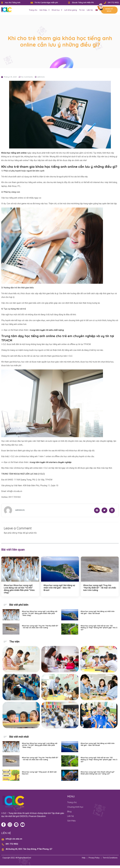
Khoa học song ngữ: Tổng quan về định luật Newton (39, 773)
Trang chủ (33, 10)
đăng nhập (17, 533)
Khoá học (57, 10)
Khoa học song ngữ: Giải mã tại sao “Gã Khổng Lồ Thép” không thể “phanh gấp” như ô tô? (99, 628)
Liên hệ (90, 10)
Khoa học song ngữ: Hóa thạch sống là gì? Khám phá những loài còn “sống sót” (98, 773)
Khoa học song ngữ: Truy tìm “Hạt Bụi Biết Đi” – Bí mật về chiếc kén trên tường (100, 588)
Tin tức (82, 10)
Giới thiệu (44, 10)
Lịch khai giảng (71, 10)
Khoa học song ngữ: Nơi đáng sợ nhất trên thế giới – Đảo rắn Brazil (59, 588)
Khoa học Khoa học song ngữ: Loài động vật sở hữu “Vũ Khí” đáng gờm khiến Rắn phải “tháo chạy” (19, 589)
